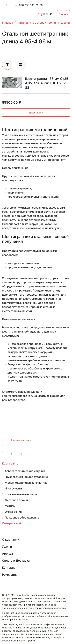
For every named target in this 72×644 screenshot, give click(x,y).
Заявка (63, 14)
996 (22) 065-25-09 (31, 5)
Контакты (9, 568)
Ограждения (13, 512)
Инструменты (14, 488)
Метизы (10, 506)
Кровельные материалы (21, 494)
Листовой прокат (17, 500)
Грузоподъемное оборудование (26, 477)
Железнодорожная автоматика (26, 483)
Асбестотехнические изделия (25, 471)
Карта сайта (10, 463)
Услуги (7, 547)
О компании (11, 540)
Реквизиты (10, 575)
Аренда (8, 554)
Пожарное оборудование (22, 517)
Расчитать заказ (22, 440)
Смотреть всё (11, 523)
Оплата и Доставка (16, 561)
